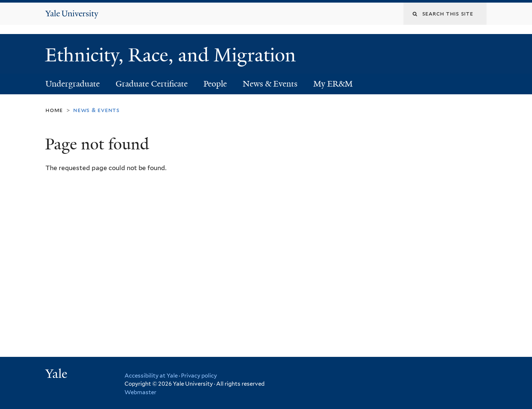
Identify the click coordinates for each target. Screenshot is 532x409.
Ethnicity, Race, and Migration (173, 55)
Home (54, 110)
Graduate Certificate (152, 84)
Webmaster (140, 392)
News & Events (270, 84)
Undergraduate (73, 84)
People (215, 84)
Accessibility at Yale (151, 376)
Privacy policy (199, 376)
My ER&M (333, 84)
